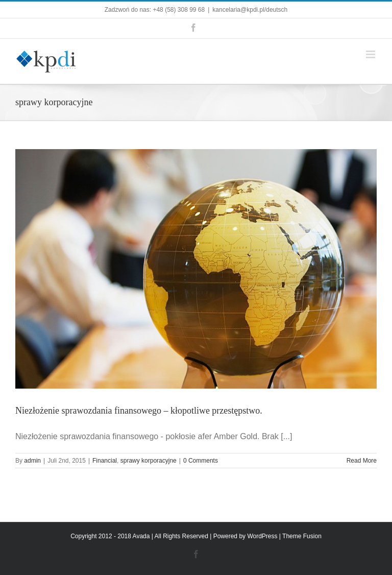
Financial (105, 461)
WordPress (262, 536)
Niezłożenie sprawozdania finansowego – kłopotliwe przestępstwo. (139, 411)
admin (32, 461)
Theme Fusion (302, 536)
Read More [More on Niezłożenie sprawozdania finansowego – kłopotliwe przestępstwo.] (362, 461)
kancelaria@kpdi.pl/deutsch (250, 10)
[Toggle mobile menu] (371, 54)
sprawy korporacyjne (149, 461)
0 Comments (201, 461)
